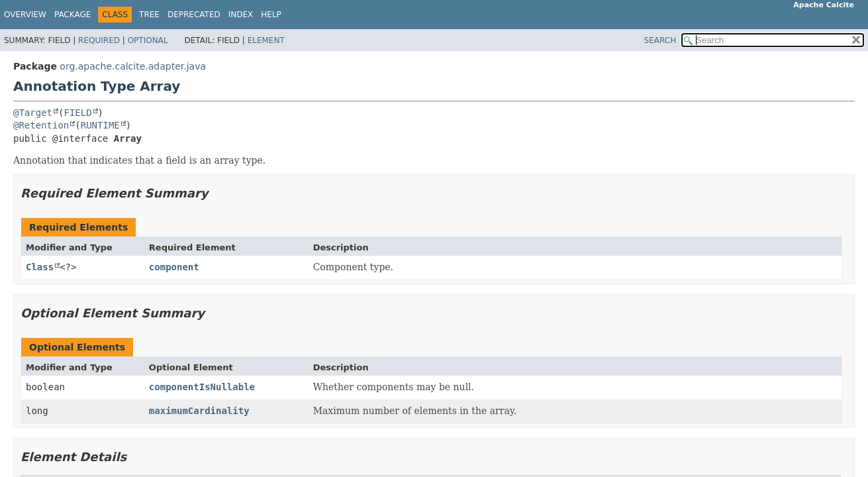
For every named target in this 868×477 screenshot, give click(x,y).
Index (241, 15)
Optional (148, 40)
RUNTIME (100, 125)
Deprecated (194, 15)
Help (271, 15)
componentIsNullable (202, 387)
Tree (149, 15)
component (174, 267)
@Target (33, 113)
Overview (25, 15)
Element (266, 40)
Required (99, 40)
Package (72, 15)
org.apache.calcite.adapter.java (133, 66)
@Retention (41, 125)
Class (40, 267)
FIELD (77, 113)
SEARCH (660, 40)
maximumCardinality (199, 411)
